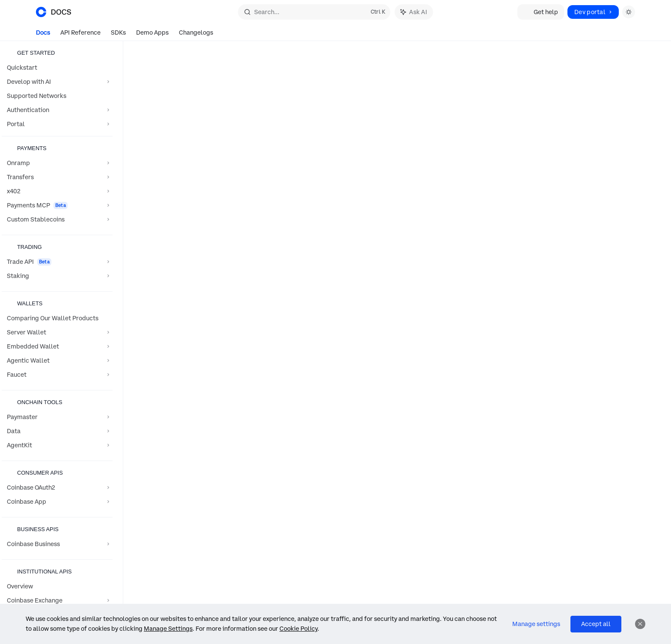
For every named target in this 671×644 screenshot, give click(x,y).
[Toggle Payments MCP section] (57, 205)
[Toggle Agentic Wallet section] (57, 360)
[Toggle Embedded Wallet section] (57, 346)
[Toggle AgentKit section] (57, 445)
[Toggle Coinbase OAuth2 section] (57, 487)
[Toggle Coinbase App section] (57, 502)
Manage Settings (168, 629)
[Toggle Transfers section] (57, 177)
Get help (541, 12)
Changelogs (196, 35)
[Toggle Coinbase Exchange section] (57, 600)
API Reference (80, 35)
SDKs (118, 35)
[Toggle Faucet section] (57, 375)
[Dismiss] (640, 624)
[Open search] (314, 12)
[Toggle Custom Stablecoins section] (57, 219)
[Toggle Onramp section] (57, 163)
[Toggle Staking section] (57, 276)
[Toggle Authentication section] (57, 110)
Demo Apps (152, 35)
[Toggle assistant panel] (414, 12)
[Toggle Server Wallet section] (57, 332)
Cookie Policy (298, 629)
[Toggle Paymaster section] (57, 417)
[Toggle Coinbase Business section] (57, 544)
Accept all (596, 624)
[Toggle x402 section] (57, 191)
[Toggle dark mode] (629, 12)
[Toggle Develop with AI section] (57, 82)
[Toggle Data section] (57, 431)
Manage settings (536, 624)
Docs (43, 35)
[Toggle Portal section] (57, 124)
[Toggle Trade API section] (57, 262)
